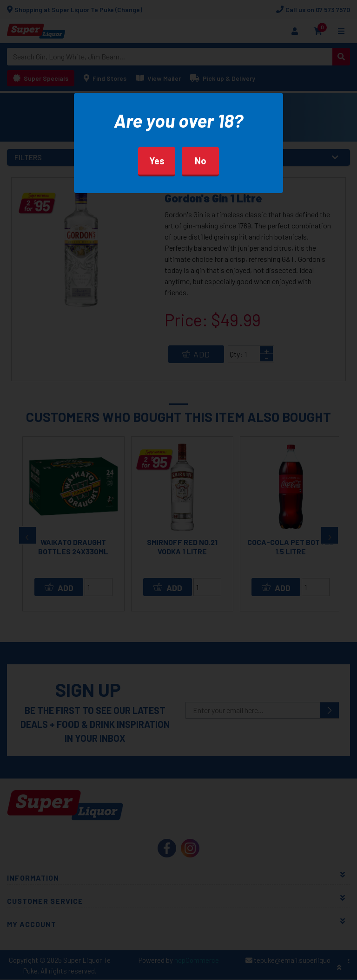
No (201, 161)
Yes (157, 161)
